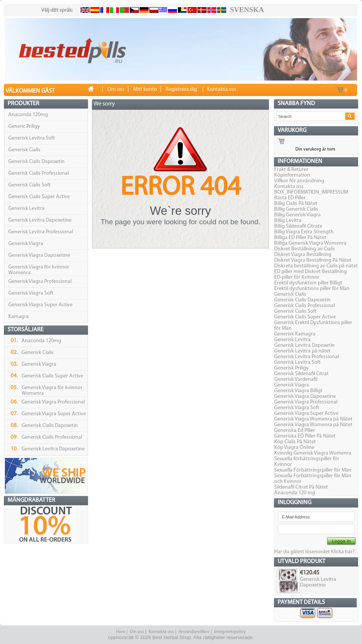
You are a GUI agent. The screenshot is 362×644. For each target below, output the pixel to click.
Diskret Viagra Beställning (303, 255)
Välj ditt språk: (57, 10)
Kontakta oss (289, 187)
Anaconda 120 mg (295, 493)
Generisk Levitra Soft (32, 138)
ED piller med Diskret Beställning (311, 272)
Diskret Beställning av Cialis (305, 249)
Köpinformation (292, 175)
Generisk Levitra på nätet (302, 351)
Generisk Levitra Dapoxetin (305, 345)
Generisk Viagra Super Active (40, 305)
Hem (121, 632)
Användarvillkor (194, 632)
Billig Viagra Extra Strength (304, 232)
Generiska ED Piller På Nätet (305, 436)
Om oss (137, 632)
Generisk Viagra (26, 244)
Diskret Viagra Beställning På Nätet (313, 260)
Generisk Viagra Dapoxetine (39, 255)
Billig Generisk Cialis (296, 209)
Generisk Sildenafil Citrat (301, 374)
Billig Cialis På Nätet (296, 204)
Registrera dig (181, 89)
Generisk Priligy (291, 368)
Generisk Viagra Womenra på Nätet (313, 419)
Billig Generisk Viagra (298, 215)
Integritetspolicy (230, 632)
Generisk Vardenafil (296, 379)
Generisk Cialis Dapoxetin (37, 162)
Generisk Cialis (24, 150)
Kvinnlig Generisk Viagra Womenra (313, 453)
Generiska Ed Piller (295, 431)
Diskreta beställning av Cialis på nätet (316, 266)
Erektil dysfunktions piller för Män (312, 289)
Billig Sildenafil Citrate (298, 226)
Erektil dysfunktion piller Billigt (308, 283)
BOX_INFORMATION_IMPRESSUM (311, 192)
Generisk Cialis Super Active (39, 197)
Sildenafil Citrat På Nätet (301, 487)
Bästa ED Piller (290, 198)
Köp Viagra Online (294, 448)
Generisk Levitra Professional (41, 232)
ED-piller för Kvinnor (297, 277)
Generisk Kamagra (295, 334)
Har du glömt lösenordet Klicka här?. (315, 552)
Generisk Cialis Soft (30, 185)
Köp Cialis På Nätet (295, 442)
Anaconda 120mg (28, 115)
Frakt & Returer (291, 170)
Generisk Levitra (26, 209)
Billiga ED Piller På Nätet (300, 238)
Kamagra (19, 317)
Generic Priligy (24, 126)
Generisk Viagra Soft (31, 293)
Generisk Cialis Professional (39, 173)
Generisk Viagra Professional (40, 282)
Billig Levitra (288, 221)
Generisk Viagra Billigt (298, 391)
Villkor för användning (299, 181)
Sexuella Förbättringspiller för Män (313, 470)
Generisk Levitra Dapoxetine (40, 220)
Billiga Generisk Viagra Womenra (310, 243)
